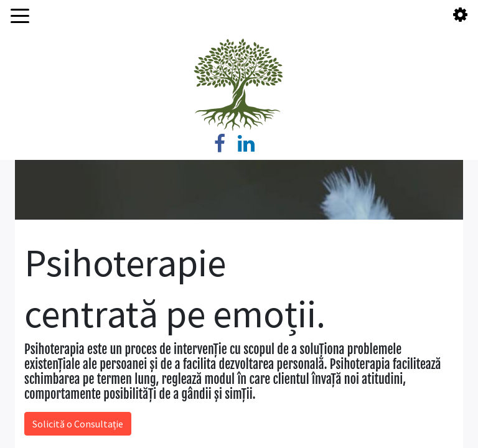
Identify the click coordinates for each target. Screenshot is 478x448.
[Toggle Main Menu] (20, 15)
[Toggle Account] (460, 15)
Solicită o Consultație (78, 424)
